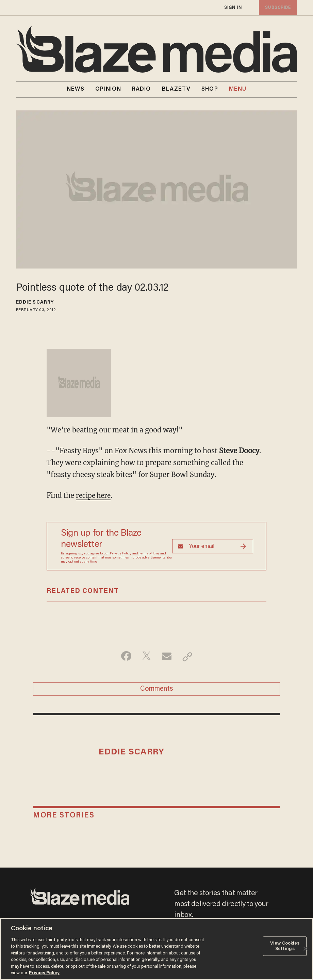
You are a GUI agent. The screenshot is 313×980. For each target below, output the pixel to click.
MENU (238, 89)
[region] (156, 949)
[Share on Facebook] (124, 656)
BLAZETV (176, 89)
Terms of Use (149, 554)
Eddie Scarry (35, 303)
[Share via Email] (167, 656)
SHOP (210, 89)
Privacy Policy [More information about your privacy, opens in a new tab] (44, 973)
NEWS (76, 89)
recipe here (95, 495)
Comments (157, 690)
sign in (233, 8)
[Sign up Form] (213, 546)
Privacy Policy (121, 554)
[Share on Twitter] (146, 656)
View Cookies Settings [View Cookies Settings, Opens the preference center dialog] (285, 946)
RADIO (142, 89)
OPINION (108, 89)
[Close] (306, 949)
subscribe (277, 8)
